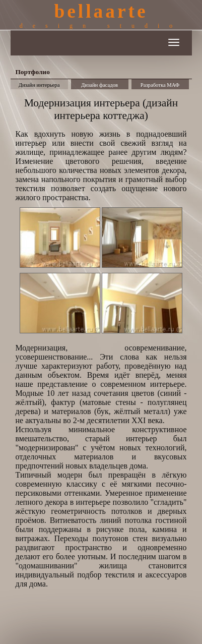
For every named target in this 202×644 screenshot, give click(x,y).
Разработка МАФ (160, 85)
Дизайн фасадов (99, 85)
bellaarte (101, 15)
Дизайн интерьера (39, 85)
